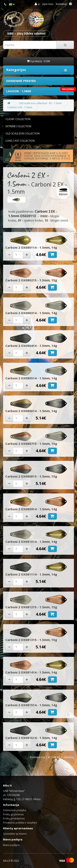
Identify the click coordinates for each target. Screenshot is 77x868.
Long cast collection (20, 141)
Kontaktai (61, 4)
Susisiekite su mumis (15, 834)
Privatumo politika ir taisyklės (20, 823)
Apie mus (48, 4)
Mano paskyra (11, 845)
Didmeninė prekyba (21, 81)
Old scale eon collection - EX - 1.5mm (40, 103)
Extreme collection (18, 126)
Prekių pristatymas (14, 818)
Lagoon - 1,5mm (40, 90)
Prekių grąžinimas (13, 814)
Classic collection (18, 119)
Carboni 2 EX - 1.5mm (20, 107)
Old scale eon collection (23, 133)
